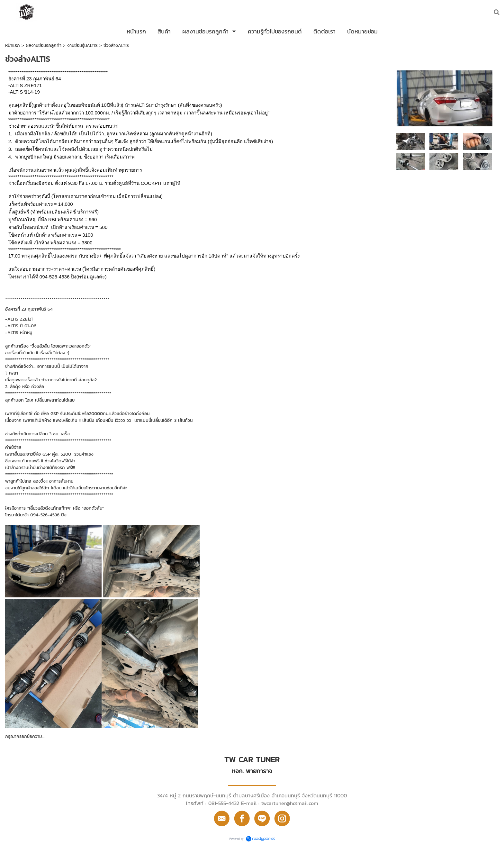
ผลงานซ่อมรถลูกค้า (44, 45)
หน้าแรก (13, 45)
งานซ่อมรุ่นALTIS (82, 45)
